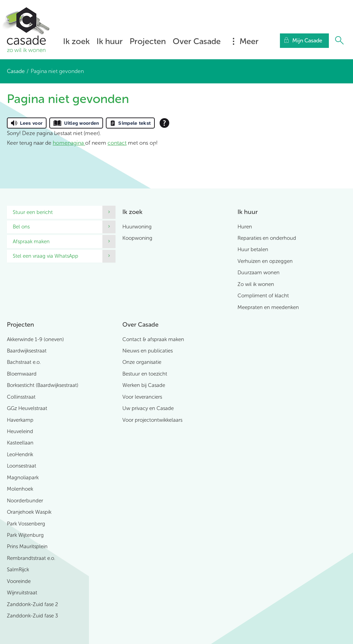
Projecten (148, 41)
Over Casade (197, 41)
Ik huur (110, 41)
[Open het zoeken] (339, 41)
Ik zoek (76, 41)
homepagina (69, 143)
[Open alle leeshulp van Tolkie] (164, 123)
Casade (16, 71)
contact (117, 143)
